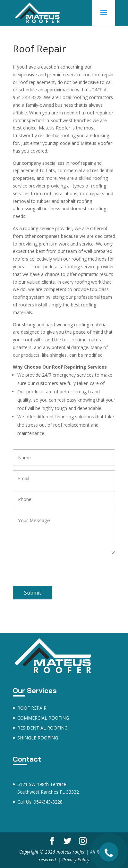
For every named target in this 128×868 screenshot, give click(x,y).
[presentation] (62, 573)
